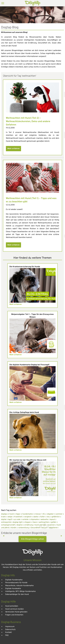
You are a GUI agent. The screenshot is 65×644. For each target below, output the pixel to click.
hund (13, 514)
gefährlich (56, 517)
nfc (45, 514)
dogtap (5, 514)
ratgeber (51, 514)
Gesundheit (36, 528)
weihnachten (45, 522)
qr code (18, 520)
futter (43, 517)
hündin (14, 528)
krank (4, 517)
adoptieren (54, 528)
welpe (11, 517)
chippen (28, 522)
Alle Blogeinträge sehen (32, 539)
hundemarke (29, 514)
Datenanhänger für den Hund (17, 594)
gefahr (54, 522)
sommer (60, 514)
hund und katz (41, 525)
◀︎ (4, 536)
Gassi (36, 522)
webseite (45, 520)
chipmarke (35, 520)
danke (37, 517)
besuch (45, 528)
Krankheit (19, 517)
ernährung (30, 525)
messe (39, 514)
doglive (21, 525)
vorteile (26, 520)
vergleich (29, 517)
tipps (19, 514)
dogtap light (19, 522)
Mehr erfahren (13, 149)
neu (49, 517)
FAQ (7, 635)
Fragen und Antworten (14, 615)
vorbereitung (24, 528)
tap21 (11, 520)
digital (5, 520)
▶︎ (62, 536)
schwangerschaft (9, 525)
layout (53, 520)
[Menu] (3, 3)
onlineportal (7, 522)
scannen (52, 525)
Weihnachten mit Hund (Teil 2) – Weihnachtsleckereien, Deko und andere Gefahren (28, 121)
